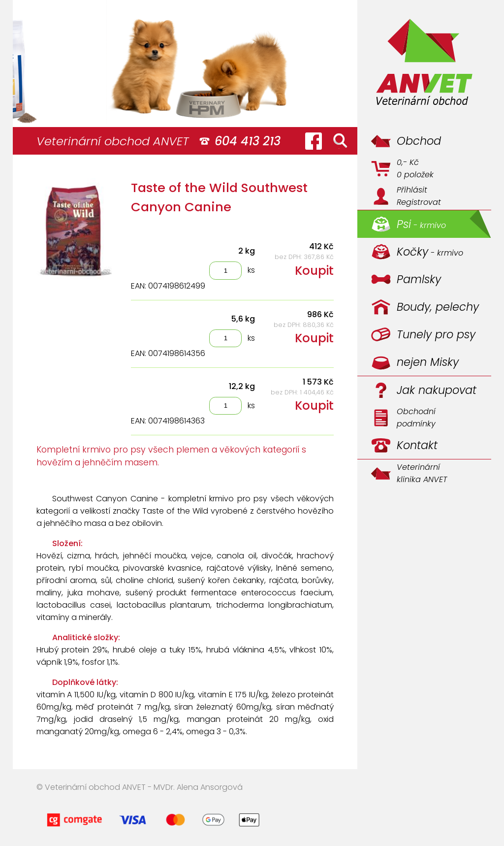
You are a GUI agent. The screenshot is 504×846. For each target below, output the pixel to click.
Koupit (314, 271)
